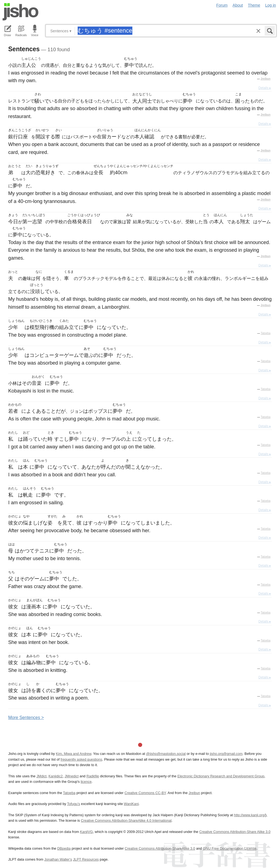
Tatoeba (266, 333)
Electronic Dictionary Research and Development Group (221, 776)
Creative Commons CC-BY (145, 793)
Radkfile (93, 776)
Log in (271, 5)
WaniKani (131, 804)
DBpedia (64, 848)
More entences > (26, 717)
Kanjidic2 (56, 776)
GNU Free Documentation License (230, 848)
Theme (254, 5)
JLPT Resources (86, 859)
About (238, 5)
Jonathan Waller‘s (58, 859)
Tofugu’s (73, 804)
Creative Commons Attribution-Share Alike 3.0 (235, 832)
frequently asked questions (81, 759)
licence (86, 782)
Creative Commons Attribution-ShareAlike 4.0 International (126, 820)
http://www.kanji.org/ (250, 815)
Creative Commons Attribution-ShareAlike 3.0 (160, 848)
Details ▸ (265, 88)
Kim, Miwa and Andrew (73, 754)
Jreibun (266, 79)
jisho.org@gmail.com (226, 754)
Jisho (21, 12)
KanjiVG (86, 832)
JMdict (41, 776)
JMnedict (72, 776)
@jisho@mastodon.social (166, 754)
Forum (222, 5)
